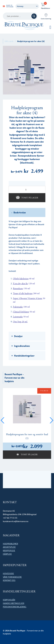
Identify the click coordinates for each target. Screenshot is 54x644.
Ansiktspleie (9, 547)
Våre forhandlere (12, 577)
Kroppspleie (9, 551)
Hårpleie (7, 554)
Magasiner (11, 536)
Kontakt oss (9, 580)
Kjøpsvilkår (9, 600)
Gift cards (9, 41)
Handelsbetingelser (19, 592)
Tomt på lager (30, 198)
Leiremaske (18, 317)
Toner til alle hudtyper (23, 294)
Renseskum (18, 289)
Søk (34, 16)
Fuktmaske (18, 307)
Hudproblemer (10, 544)
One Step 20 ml (20, 322)
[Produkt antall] (27, 190)
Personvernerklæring (15, 607)
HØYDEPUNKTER (15, 565)
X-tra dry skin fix (20, 284)
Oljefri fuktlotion (21, 279)
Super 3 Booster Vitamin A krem (28, 298)
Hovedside (8, 574)
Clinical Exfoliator (21, 312)
